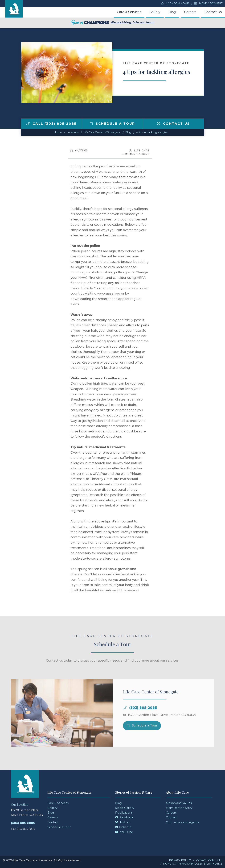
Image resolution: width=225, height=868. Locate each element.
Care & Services (129, 12)
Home (58, 132)
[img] (28, 124)
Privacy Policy (180, 860)
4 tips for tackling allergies (152, 132)
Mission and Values (179, 803)
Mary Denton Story (179, 808)
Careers (190, 12)
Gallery (155, 12)
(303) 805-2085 (143, 715)
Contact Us (213, 12)
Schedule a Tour (112, 124)
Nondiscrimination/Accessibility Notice (193, 864)
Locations (73, 132)
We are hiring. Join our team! (113, 23)
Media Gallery (125, 808)
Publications (124, 813)
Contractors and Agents (182, 822)
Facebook (124, 817)
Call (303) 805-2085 (51, 124)
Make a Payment (208, 3)
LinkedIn (123, 827)
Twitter (122, 822)
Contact (53, 822)
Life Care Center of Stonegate (102, 132)
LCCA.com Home (175, 3)
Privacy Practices (209, 860)
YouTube (124, 832)
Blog (172, 12)
